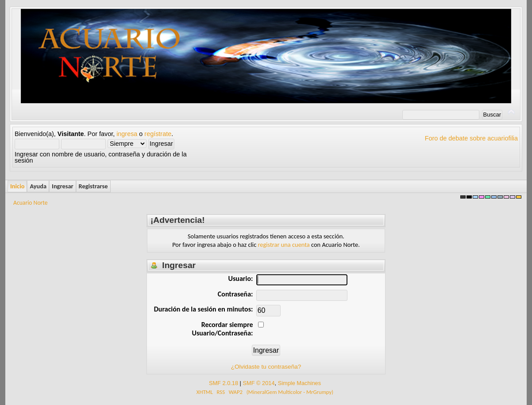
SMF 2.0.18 (224, 383)
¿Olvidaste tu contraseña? (266, 367)
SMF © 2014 (258, 383)
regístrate (158, 134)
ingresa (127, 134)
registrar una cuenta (283, 245)
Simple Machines (299, 383)
